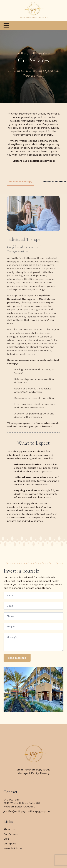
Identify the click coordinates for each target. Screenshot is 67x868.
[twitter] (33, 781)
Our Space (10, 844)
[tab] (20, 181)
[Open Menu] (6, 25)
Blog (6, 839)
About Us (9, 829)
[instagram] (40, 781)
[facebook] (27, 781)
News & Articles (13, 848)
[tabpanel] (33, 309)
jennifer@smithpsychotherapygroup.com (28, 811)
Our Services (11, 834)
